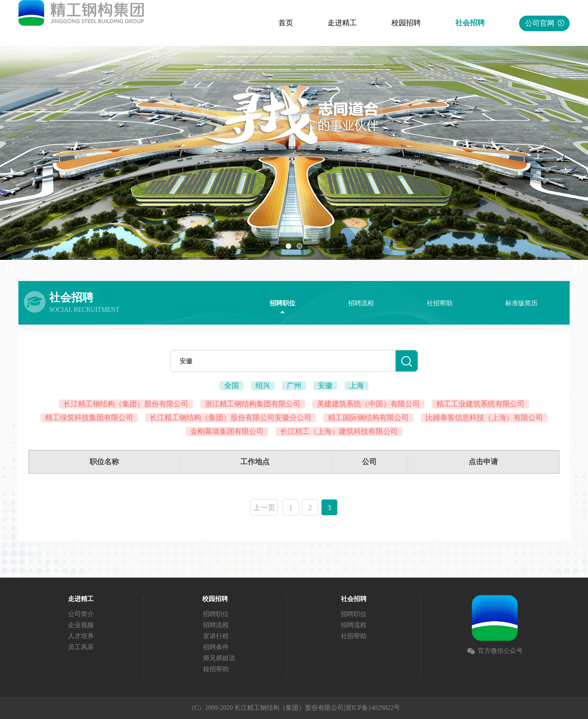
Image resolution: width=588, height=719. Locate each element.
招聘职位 (283, 303)
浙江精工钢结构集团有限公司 (253, 404)
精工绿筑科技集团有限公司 (89, 418)
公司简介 (81, 614)
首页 (286, 23)
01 (288, 246)
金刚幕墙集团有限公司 (227, 431)
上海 (356, 385)
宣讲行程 (216, 636)
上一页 (264, 508)
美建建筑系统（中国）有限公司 (368, 404)
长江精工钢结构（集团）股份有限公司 (126, 404)
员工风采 (81, 647)
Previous (14, 270)
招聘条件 (216, 647)
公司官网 (545, 23)
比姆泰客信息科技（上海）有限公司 (484, 418)
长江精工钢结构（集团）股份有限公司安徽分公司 (231, 418)
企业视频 (81, 625)
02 (300, 246)
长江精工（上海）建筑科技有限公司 (339, 431)
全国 (232, 385)
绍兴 (263, 385)
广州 (294, 385)
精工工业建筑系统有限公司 (481, 404)
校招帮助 (216, 669)
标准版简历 (521, 303)
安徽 (325, 385)
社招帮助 (440, 303)
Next (574, 270)
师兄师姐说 (219, 658)
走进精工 (342, 23)
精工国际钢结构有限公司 (368, 418)
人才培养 (81, 636)
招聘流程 (361, 303)
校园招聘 (406, 23)
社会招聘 (470, 23)
